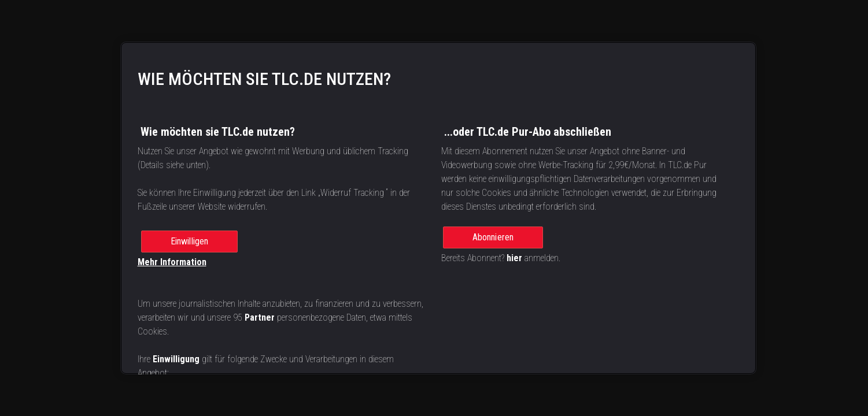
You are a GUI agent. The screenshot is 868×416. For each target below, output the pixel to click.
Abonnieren (493, 237)
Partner (260, 317)
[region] (438, 208)
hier (514, 258)
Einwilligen (190, 241)
